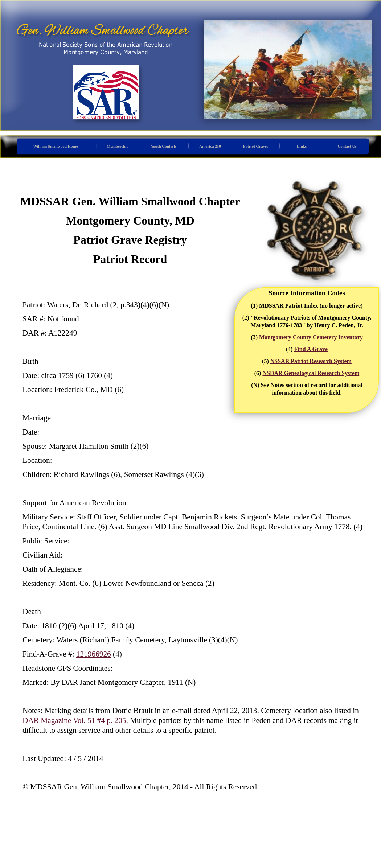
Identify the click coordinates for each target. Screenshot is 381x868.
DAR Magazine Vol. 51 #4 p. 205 (74, 720)
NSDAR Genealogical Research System (311, 373)
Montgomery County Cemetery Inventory (311, 337)
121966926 (94, 654)
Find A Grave (311, 349)
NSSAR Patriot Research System (311, 361)
